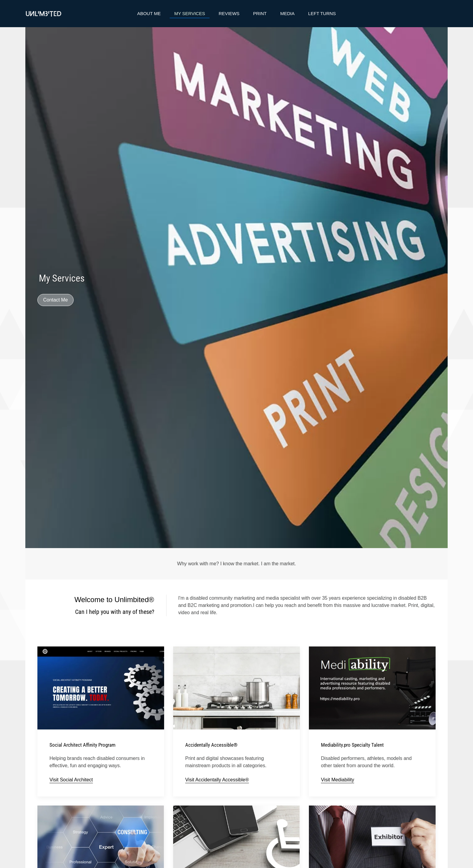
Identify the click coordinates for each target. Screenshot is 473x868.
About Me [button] (149, 13)
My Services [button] (190, 13)
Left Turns (322, 13)
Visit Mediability (338, 780)
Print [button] (260, 13)
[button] (101, 847)
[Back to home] (43, 14)
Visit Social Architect (71, 780)
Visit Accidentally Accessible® (217, 780)
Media (287, 13)
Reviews (229, 13)
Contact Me (56, 300)
